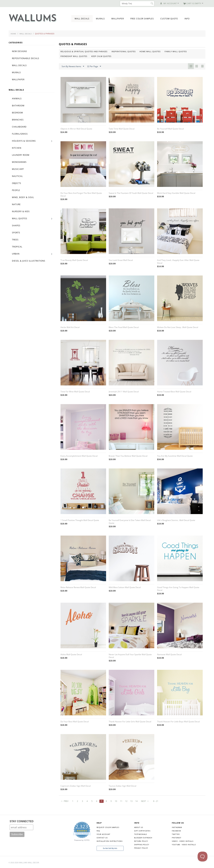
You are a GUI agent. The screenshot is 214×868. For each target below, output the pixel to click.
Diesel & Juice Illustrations (29, 261)
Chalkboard (19, 127)
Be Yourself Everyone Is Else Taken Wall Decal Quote (130, 522)
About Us (138, 827)
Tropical (17, 247)
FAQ (98, 831)
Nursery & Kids (21, 211)
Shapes (16, 226)
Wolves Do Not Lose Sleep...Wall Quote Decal (178, 327)
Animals (17, 99)
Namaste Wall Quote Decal (169, 654)
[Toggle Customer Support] (203, 857)
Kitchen (17, 148)
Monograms (19, 162)
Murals (100, 19)
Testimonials (140, 834)
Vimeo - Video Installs (183, 841)
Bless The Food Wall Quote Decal (124, 327)
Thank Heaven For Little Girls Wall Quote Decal (130, 722)
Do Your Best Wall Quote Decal (75, 722)
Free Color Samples (142, 19)
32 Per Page (94, 66)
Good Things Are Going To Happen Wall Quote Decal (178, 589)
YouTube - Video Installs (184, 845)
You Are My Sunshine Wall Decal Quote (175, 456)
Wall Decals (82, 19)
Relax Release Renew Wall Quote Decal (78, 587)
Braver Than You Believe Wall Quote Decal (128, 456)
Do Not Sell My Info (110, 848)
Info (187, 19)
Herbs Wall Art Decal (70, 327)
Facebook (176, 831)
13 (132, 801)
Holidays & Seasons (24, 141)
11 (122, 801)
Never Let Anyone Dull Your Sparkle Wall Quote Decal (130, 656)
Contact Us (102, 838)
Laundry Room (21, 155)
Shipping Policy (142, 845)
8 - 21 (157, 801)
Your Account (103, 834)
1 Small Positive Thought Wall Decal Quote (80, 520)
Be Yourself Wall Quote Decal (170, 129)
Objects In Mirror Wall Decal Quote (76, 129)
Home (13, 34)
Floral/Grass (20, 134)
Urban (16, 254)
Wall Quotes (20, 218)
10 (117, 801)
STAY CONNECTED (22, 821)
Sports (16, 233)
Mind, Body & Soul (23, 197)
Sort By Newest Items (73, 66)
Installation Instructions (110, 841)
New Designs (20, 51)
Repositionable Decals (26, 58)
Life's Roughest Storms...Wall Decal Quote (176, 520)
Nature (16, 204)
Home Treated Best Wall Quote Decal (174, 392)
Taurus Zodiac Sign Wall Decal (122, 786)
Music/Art (18, 169)
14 (138, 801)
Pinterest (177, 838)
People (16, 190)
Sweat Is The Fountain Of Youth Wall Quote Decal (131, 193)
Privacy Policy (141, 848)
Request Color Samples (108, 827)
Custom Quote (169, 19)
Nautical (17, 176)
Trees (15, 240)
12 (127, 801)
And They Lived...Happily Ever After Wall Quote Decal (178, 262)
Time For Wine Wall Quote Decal (75, 392)
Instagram (177, 827)
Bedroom (17, 113)
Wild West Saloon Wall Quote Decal (125, 587)
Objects (17, 183)
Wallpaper (118, 19)
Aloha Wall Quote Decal (71, 654)
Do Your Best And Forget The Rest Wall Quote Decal (81, 194)
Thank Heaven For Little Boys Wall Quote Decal (178, 722)
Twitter (176, 834)
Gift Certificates (142, 831)
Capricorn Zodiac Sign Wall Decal (76, 786)
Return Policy (141, 841)
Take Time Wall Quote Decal (122, 129)
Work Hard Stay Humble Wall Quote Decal (176, 193)
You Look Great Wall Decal (121, 260)
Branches (18, 120)
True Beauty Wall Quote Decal (74, 260)
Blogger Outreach (143, 838)
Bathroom (18, 106)
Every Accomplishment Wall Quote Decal (79, 456)
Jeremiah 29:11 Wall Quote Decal (124, 392)
